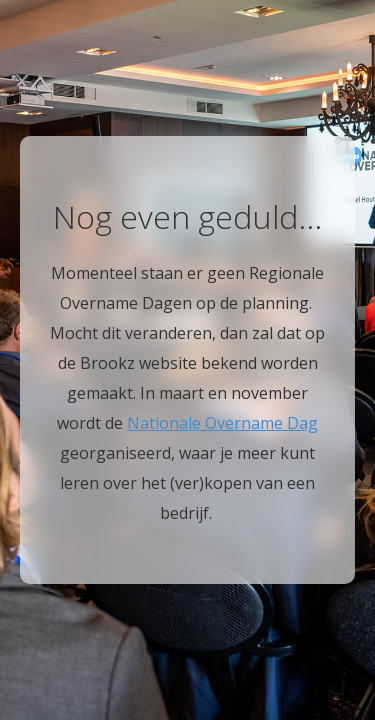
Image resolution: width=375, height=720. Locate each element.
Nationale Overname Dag (222, 423)
